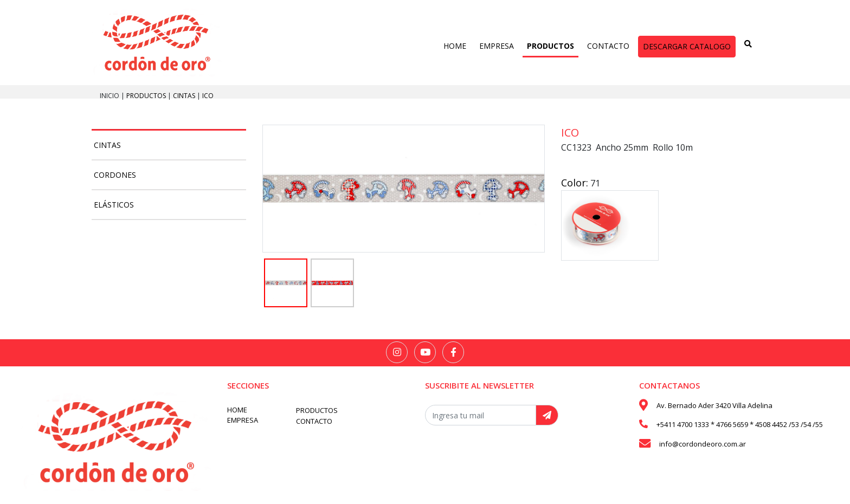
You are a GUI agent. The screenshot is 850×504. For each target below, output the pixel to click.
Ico (208, 96)
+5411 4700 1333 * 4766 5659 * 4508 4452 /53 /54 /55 (740, 424)
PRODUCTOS (550, 46)
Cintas (185, 96)
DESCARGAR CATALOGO (687, 46)
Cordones (115, 175)
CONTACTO (608, 46)
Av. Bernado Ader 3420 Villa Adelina (714, 405)
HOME (455, 46)
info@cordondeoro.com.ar (703, 444)
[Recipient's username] (481, 415)
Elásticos (114, 205)
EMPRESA (497, 46)
